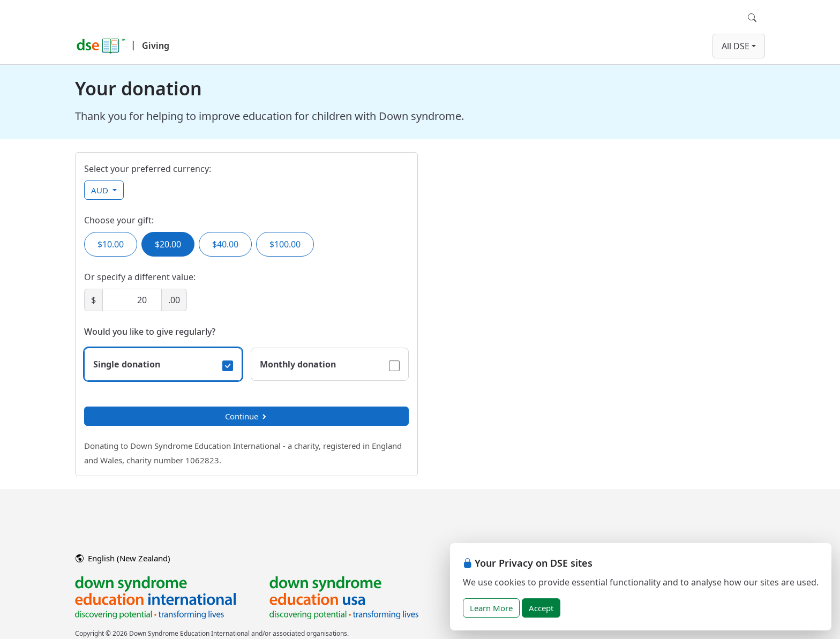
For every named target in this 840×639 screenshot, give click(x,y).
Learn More (491, 608)
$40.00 (225, 244)
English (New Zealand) (123, 558)
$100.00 (285, 244)
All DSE (736, 46)
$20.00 (168, 244)
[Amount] (132, 300)
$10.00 (111, 244)
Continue (246, 416)
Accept (541, 608)
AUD (101, 190)
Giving (156, 46)
